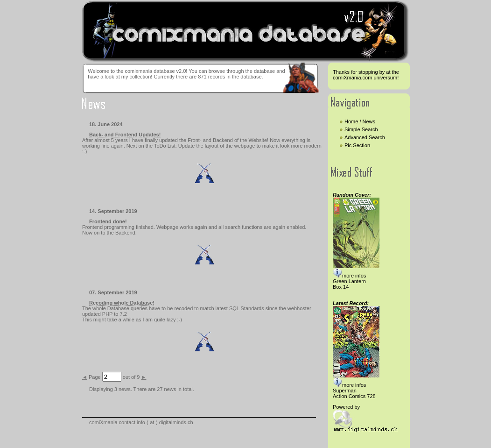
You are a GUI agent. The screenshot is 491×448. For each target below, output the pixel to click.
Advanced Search (365, 137)
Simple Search (362, 129)
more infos (349, 276)
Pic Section (357, 145)
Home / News (361, 121)
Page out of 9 (114, 377)
